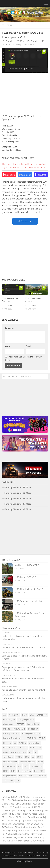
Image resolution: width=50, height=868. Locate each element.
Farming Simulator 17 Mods (18, 504)
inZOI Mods (7, 797)
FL (4, 743)
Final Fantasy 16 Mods (13, 841)
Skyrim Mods (20, 837)
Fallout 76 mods (29, 814)
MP (19, 766)
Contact (30, 861)
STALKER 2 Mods (34, 810)
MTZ (26, 766)
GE (15, 743)
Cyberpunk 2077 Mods (32, 807)
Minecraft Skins (35, 837)
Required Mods (10, 776)
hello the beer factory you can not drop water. (24, 648)
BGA (32, 715)
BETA (25, 715)
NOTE (6, 771)
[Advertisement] (25, 95)
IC (26, 748)
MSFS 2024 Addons (35, 841)
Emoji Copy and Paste (25, 820)
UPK (11, 780)
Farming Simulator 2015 (13, 738)
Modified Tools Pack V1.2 (27, 565)
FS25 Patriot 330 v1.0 (25, 577)
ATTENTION (14, 715)
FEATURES (31, 738)
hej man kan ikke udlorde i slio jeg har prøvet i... (25, 690)
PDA (13, 771)
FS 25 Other (7, 25)
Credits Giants (33, 724)
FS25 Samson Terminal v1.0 (28, 601)
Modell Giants (9, 766)
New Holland (36, 766)
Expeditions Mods (36, 817)
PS (35, 771)
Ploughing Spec (25, 771)
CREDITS (20, 724)
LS (33, 757)
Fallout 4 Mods (23, 834)
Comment (9, 328)
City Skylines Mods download (22, 800)
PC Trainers (7, 827)
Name (8, 346)
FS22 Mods (14, 807)
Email (29, 346)
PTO (42, 771)
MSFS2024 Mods (23, 797)
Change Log (42, 715)
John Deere (8, 757)
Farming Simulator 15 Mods (18, 509)
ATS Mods (7, 810)
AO (5, 715)
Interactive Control (18, 752)
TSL (5, 780)
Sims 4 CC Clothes (18, 817)
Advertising (21, 861)
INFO (5, 752)
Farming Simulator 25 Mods (18, 487)
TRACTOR (42, 776)
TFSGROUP (30, 776)
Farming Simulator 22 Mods (18, 493)
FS (10, 743)
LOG (27, 757)
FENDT (42, 738)
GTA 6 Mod (18, 810)
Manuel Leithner (10, 762)
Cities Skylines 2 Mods (25, 827)
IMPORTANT (36, 748)
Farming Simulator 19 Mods (18, 498)
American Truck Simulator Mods (32, 831)
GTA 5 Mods (9, 834)
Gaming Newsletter (35, 824)
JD (36, 752)
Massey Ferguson (28, 762)
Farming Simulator (11, 734)
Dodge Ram (33, 729)
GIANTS (23, 743)
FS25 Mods (15, 814)
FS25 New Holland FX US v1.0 (29, 589)
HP (21, 748)
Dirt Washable (19, 729)
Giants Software (10, 748)
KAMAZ (19, 757)
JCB (31, 752)
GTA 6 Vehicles (23, 804)
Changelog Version (26, 719)
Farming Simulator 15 (31, 734)
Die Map (7, 729)
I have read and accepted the (23, 358)
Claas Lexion (8, 724)
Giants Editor (34, 743)
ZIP (18, 780)
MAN (39, 757)
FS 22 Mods (8, 820)
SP (20, 776)
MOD (40, 762)
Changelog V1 (9, 719)
